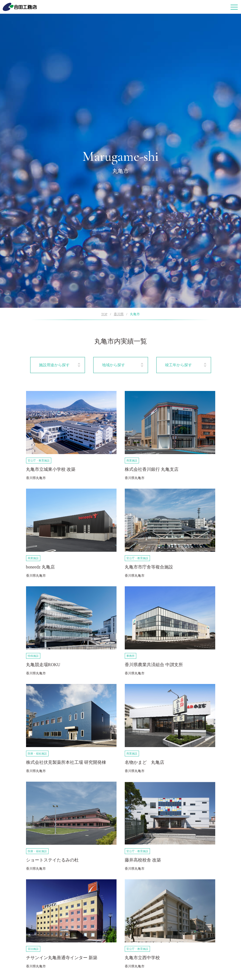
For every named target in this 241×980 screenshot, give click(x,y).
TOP (104, 314)
